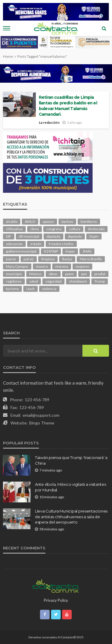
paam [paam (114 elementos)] (69, 274)
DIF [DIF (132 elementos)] (9, 236)
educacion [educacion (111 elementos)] (14, 244)
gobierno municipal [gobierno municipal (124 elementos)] (21, 251)
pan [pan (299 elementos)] (84, 274)
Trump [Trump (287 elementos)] (100, 281)
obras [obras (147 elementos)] (53, 274)
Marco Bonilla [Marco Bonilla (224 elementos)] (91, 259)
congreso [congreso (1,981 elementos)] (54, 229)
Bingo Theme (42, 423)
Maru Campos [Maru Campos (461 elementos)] (17, 266)
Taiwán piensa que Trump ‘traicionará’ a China (71, 460)
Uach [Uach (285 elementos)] (30, 289)
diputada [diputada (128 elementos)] (53, 236)
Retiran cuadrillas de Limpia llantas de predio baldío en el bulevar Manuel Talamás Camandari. (68, 106)
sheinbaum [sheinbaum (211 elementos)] (78, 281)
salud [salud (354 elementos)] (34, 281)
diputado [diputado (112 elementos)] (75, 236)
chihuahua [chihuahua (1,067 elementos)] (14, 229)
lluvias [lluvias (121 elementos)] (67, 259)
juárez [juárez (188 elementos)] (29, 259)
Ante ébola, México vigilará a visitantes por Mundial (70, 487)
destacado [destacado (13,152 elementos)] (96, 229)
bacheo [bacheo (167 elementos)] (67, 221)
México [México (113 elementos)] (35, 274)
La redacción (49, 122)
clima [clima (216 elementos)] (34, 229)
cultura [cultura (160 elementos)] (75, 229)
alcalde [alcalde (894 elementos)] (12, 221)
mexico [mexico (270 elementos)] (42, 266)
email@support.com (41, 415)
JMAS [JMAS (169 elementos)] (87, 251)
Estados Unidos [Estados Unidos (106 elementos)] (61, 244)
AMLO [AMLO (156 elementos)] (30, 221)
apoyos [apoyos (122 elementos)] (48, 221)
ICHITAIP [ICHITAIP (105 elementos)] (51, 251)
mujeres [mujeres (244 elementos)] (82, 266)
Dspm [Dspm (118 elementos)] (94, 236)
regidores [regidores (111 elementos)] (14, 281)
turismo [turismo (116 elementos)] (12, 289)
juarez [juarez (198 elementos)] (11, 259)
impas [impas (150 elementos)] (70, 251)
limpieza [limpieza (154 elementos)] (48, 259)
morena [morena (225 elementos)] (62, 266)
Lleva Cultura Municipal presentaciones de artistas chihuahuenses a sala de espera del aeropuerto (71, 516)
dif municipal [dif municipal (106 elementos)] (29, 236)
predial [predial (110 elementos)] (100, 274)
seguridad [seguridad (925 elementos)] (53, 281)
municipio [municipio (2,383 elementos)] (14, 274)
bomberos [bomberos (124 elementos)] (89, 221)
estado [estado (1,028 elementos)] (36, 244)
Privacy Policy (56, 600)
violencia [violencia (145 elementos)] (49, 289)
